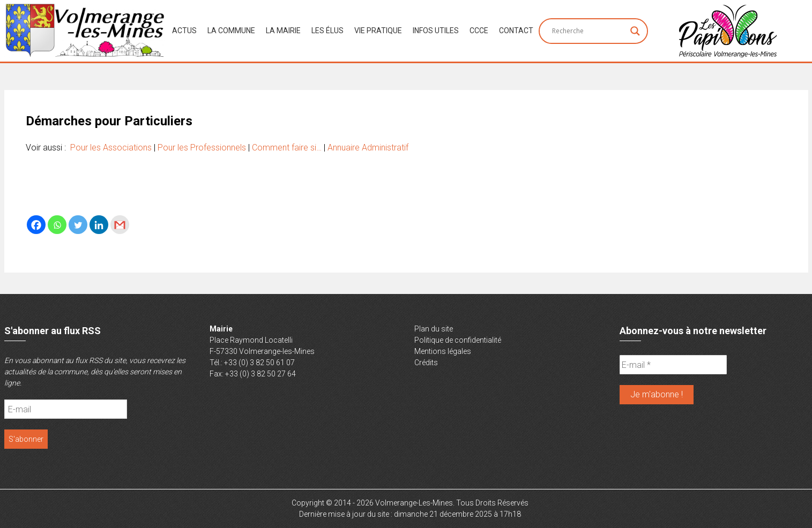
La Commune (231, 31)
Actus (184, 31)
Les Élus (327, 31)
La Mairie (283, 31)
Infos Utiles (436, 31)
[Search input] (588, 31)
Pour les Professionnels (202, 148)
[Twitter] (78, 225)
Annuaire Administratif (368, 148)
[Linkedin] (99, 225)
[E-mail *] (673, 365)
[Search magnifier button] (635, 31)
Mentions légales (443, 351)
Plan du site (434, 329)
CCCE (479, 31)
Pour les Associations (111, 148)
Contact (516, 31)
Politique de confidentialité (458, 340)
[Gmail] (120, 225)
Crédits (426, 363)
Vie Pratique (378, 31)
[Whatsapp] (57, 225)
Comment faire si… (287, 148)
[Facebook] (36, 225)
